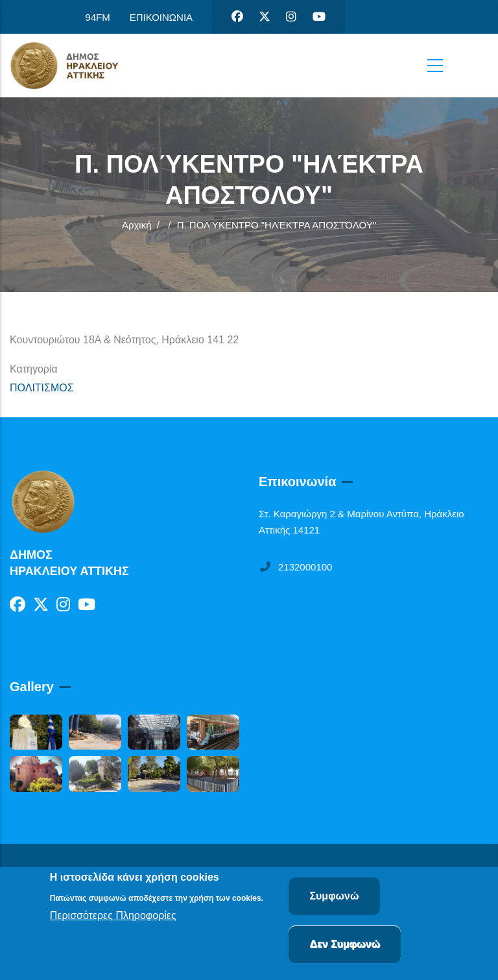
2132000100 (295, 567)
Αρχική (137, 225)
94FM (97, 17)
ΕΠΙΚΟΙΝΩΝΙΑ (161, 17)
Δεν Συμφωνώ (345, 945)
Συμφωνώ (334, 897)
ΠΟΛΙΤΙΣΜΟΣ (42, 388)
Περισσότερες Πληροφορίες (113, 916)
